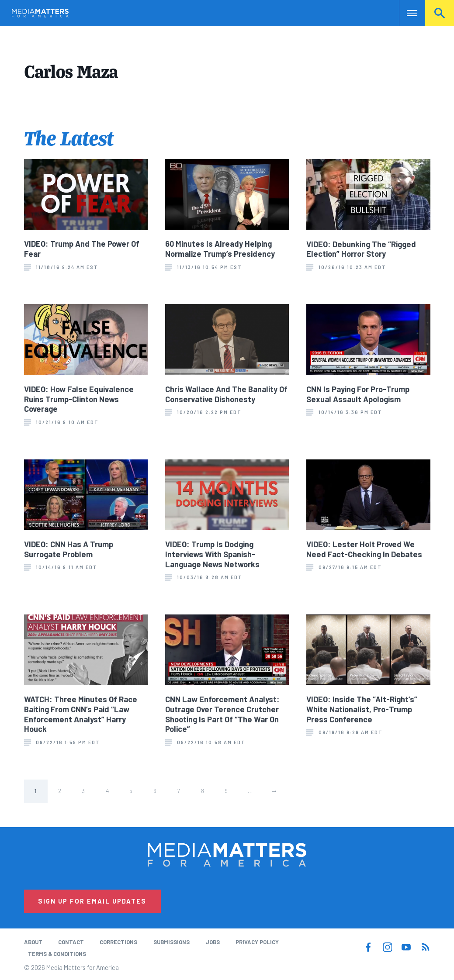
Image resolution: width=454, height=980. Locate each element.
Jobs (213, 942)
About (33, 942)
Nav (407, 13)
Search (440, 13)
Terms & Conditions (57, 954)
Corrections (118, 942)
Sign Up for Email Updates (92, 901)
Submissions (172, 942)
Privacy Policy (257, 942)
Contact (71, 942)
